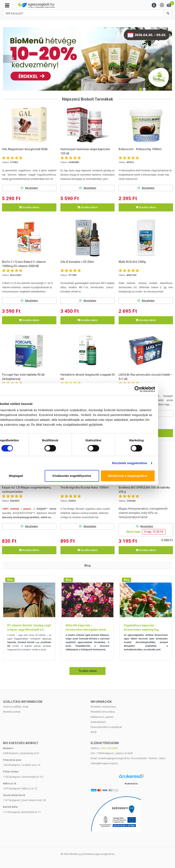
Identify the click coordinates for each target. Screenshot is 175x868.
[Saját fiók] (162, 5)
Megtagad (32, 476)
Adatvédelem (98, 722)
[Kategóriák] (7, 5)
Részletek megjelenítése (145, 463)
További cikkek (88, 671)
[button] (13, 59)
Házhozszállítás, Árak (16, 707)
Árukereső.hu (131, 784)
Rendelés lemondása (103, 712)
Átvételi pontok (12, 712)
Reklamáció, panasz (102, 717)
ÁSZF (94, 732)
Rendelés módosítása (103, 707)
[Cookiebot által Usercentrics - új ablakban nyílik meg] (153, 389)
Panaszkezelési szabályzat (106, 727)
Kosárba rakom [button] (29, 207)
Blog (10, 580)
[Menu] (154, 5)
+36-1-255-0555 (109, 748)
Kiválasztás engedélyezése (88, 476)
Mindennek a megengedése (143, 476)
